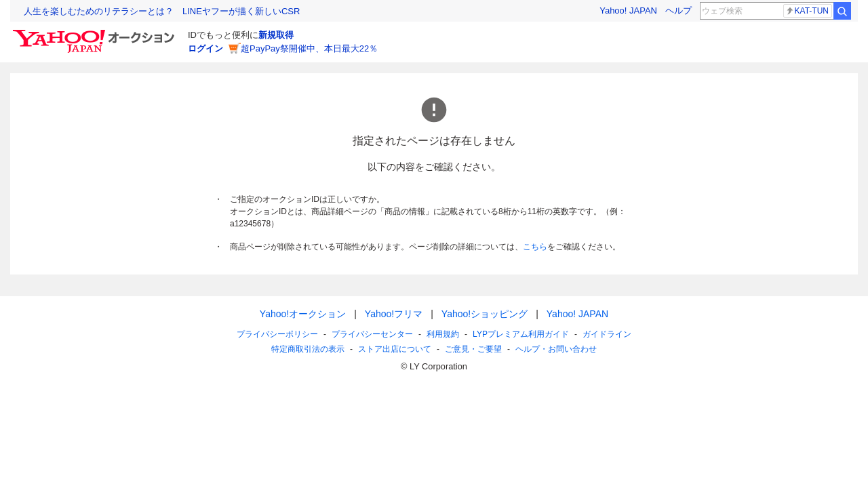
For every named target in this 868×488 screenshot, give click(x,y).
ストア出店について (395, 349)
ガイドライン (607, 334)
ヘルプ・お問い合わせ (556, 349)
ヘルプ (678, 11)
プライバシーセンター (372, 334)
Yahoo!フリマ (394, 314)
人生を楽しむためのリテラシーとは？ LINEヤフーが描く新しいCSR (162, 11)
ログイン (205, 48)
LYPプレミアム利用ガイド (521, 334)
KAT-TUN (807, 11)
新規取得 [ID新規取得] (276, 35)
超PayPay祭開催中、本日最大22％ (309, 48)
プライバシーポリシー (277, 334)
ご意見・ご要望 (473, 349)
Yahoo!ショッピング (485, 314)
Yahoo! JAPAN (628, 11)
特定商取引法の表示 (308, 349)
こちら (535, 247)
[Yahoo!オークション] (96, 33)
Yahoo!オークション (303, 314)
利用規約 (443, 334)
